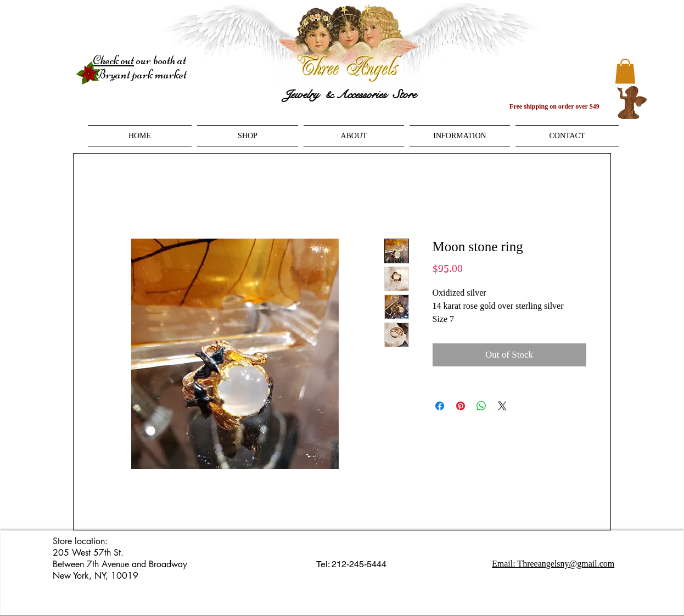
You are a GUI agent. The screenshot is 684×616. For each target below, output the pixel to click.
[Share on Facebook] (440, 406)
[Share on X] (502, 406)
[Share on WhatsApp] (481, 406)
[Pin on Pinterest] (461, 406)
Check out (113, 60)
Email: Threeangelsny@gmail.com (553, 564)
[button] (625, 71)
